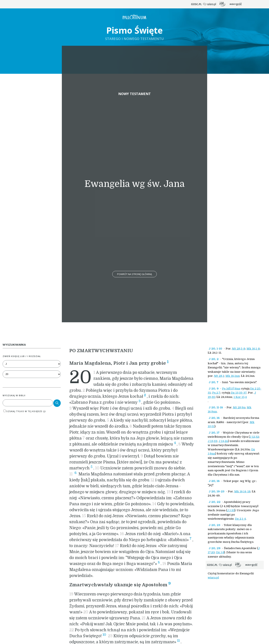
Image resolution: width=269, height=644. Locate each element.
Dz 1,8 (220, 552)
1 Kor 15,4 (240, 397)
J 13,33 (212, 441)
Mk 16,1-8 (253, 349)
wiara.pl (213, 578)
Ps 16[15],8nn (231, 389)
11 (178, 641)
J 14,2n (223, 441)
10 (104, 635)
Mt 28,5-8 (239, 349)
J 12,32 (254, 437)
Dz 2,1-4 (240, 519)
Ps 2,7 (216, 393)
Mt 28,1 (219, 376)
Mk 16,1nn (232, 376)
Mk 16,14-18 (242, 491)
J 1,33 (231, 510)
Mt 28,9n (239, 407)
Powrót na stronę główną (134, 274)
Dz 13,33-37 (239, 393)
